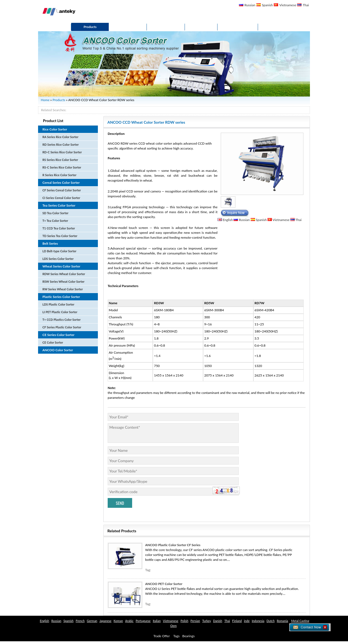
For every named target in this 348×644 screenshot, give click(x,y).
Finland (237, 621)
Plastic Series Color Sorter (61, 297)
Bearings (189, 636)
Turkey (207, 621)
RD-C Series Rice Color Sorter (62, 152)
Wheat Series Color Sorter (61, 266)
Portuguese (143, 621)
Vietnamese (288, 5)
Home (55, 27)
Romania (282, 621)
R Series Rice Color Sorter (59, 175)
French (80, 621)
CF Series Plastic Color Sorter (62, 327)
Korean (118, 621)
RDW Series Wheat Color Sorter (64, 274)
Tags (176, 636)
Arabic (129, 621)
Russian (250, 5)
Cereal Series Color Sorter (61, 183)
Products (90, 27)
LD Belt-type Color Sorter (59, 251)
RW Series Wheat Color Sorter (63, 289)
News (201, 27)
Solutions (166, 27)
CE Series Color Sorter (58, 335)
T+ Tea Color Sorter (55, 221)
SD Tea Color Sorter (55, 213)
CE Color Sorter (53, 342)
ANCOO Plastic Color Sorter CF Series (173, 545)
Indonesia (258, 621)
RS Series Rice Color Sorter (60, 160)
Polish (184, 621)
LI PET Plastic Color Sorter (60, 312)
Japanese (105, 621)
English (228, 220)
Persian (195, 621)
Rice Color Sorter (55, 129)
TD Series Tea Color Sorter (60, 236)
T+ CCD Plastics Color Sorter (61, 320)
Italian (157, 621)
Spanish (267, 5)
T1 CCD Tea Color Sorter (59, 228)
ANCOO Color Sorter (58, 350)
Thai (306, 5)
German (92, 621)
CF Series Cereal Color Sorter (62, 190)
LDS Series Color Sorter (58, 259)
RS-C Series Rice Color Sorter (62, 167)
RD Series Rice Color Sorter (60, 144)
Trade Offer (161, 636)
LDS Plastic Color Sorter (58, 304)
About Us (128, 27)
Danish (218, 621)
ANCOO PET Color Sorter (164, 584)
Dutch (271, 621)
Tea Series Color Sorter (59, 205)
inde (247, 621)
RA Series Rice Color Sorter (60, 137)
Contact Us (238, 27)
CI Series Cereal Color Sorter (61, 198)
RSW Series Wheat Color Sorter (63, 281)
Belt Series (50, 243)
